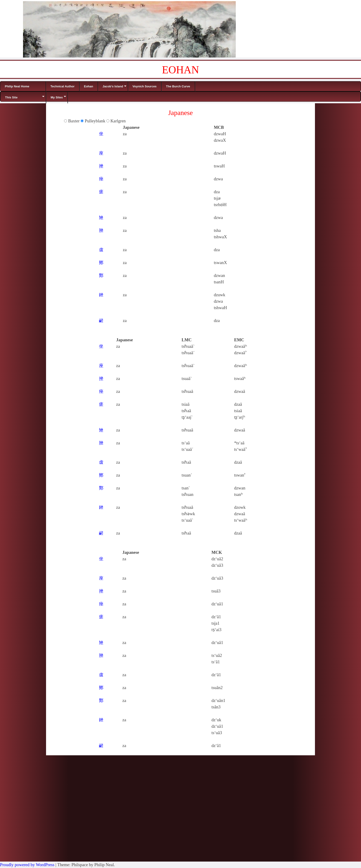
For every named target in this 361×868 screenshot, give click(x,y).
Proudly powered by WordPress (27, 865)
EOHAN (181, 70)
